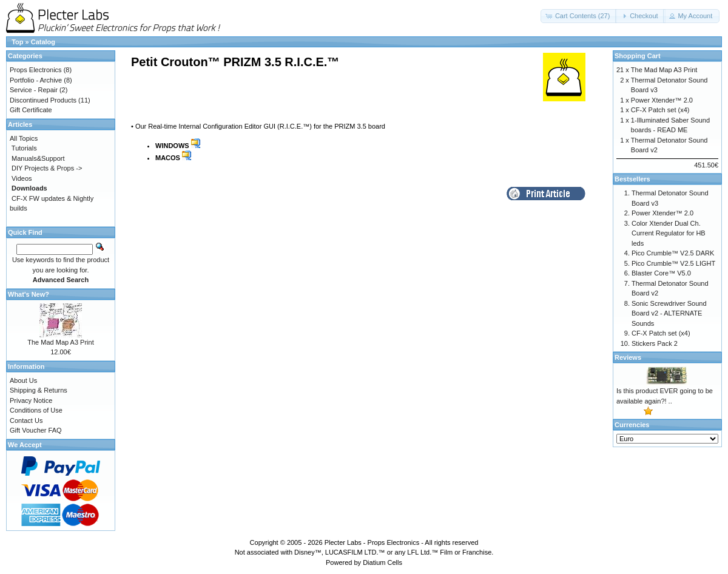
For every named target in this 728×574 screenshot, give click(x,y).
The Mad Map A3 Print (60, 342)
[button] (579, 16)
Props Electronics (36, 70)
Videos (22, 178)
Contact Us (26, 420)
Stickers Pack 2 (655, 343)
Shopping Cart (638, 56)
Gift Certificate (31, 110)
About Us (23, 380)
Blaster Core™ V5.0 (661, 273)
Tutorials (24, 148)
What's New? (29, 294)
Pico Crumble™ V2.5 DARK (673, 253)
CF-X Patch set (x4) (660, 110)
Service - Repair (34, 90)
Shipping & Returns (39, 390)
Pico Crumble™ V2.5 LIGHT (673, 263)
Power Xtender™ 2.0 (662, 100)
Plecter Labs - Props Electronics (372, 542)
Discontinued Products (43, 100)
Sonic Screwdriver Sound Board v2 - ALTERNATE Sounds (669, 313)
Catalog (43, 42)
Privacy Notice (31, 400)
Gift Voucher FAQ (36, 430)
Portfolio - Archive (36, 80)
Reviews (628, 357)
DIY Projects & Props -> (47, 168)
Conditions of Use (36, 410)
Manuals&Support (38, 158)
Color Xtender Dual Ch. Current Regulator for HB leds (669, 233)
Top (17, 42)
